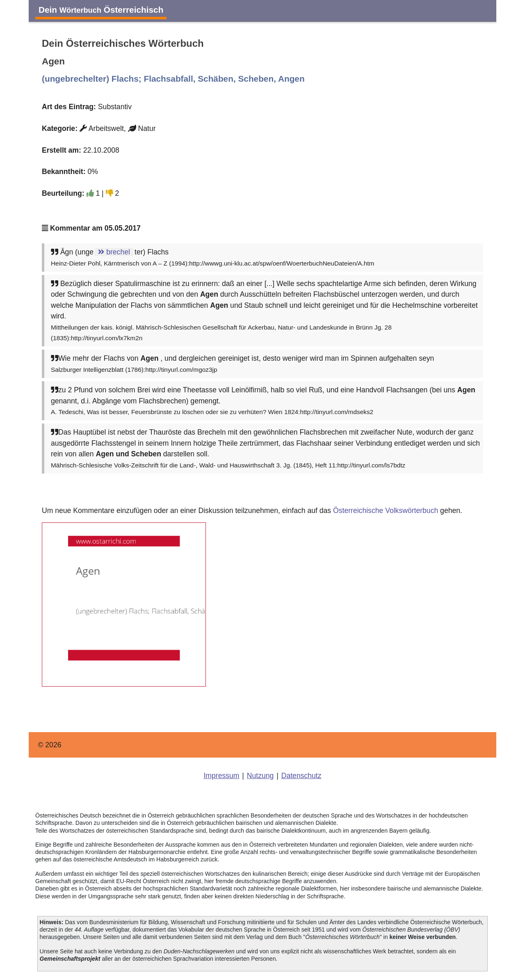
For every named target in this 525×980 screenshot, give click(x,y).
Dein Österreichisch (101, 10)
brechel (114, 252)
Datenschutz (301, 776)
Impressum (221, 776)
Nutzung (260, 776)
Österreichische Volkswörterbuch (386, 511)
